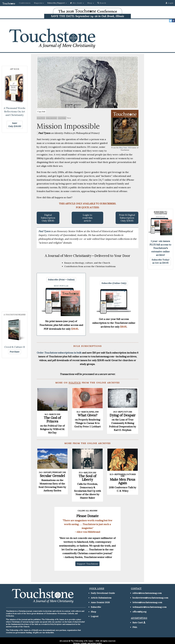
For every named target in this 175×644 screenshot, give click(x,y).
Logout (95, 616)
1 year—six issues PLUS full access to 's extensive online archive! (160, 248)
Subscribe (96, 607)
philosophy (51, 118)
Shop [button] (91, 3)
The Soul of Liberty (87, 478)
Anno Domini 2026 (100, 602)
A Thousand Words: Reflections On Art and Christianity (15, 111)
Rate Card (138, 622)
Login (169, 3)
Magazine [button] (39, 3)
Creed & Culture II (15, 347)
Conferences (25, 3)
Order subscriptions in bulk (59, 353)
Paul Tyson (45, 231)
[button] (57, 3)
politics (41, 118)
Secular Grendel (52, 476)
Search (102, 3)
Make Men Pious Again (123, 481)
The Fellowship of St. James (82, 641)
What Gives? (87, 415)
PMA (135, 627)
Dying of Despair (123, 415)
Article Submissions (101, 598)
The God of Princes (52, 420)
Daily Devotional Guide (103, 593)
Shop (93, 612)
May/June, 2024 (125, 148)
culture (62, 118)
